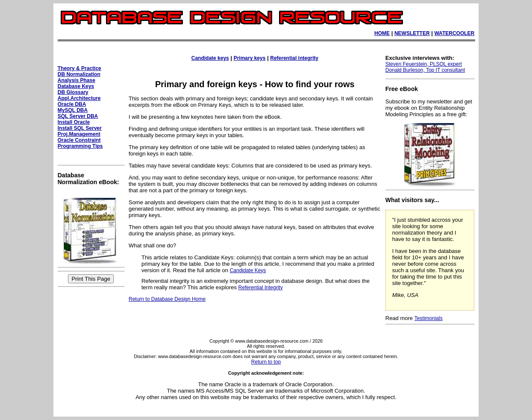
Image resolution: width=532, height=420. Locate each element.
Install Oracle (74, 122)
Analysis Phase (76, 80)
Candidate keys (210, 58)
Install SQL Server (80, 128)
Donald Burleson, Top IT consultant (425, 70)
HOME (382, 33)
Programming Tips (80, 146)
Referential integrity (294, 58)
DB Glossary (73, 92)
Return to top (266, 362)
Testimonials (429, 318)
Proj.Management (79, 134)
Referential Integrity (261, 288)
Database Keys (76, 86)
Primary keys (250, 58)
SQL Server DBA (78, 116)
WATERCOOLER (454, 33)
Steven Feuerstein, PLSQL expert (424, 64)
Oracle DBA (72, 104)
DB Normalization (79, 74)
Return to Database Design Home (167, 299)
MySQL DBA (73, 110)
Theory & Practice (79, 68)
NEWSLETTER (412, 33)
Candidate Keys (248, 270)
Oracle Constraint (79, 140)
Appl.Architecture (79, 98)
